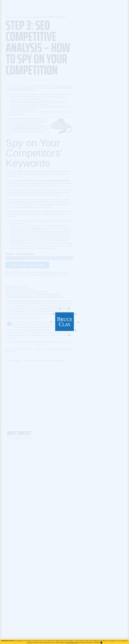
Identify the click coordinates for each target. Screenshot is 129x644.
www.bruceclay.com (72, 643)
